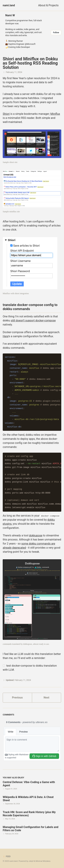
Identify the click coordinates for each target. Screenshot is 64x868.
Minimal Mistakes (43, 861)
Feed (7, 856)
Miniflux (55, 114)
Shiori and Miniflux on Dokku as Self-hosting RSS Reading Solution (30, 63)
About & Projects (48, 5)
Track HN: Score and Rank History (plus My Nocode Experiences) (29, 814)
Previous (17, 698)
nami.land (9, 5)
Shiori (6, 114)
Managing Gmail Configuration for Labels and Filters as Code (31, 829)
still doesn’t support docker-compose (33, 320)
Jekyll (31, 861)
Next (47, 698)
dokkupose (36, 535)
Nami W (10, 15)
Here (6, 336)
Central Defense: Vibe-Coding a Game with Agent (29, 784)
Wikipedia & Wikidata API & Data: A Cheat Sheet (28, 799)
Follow (56, 33)
